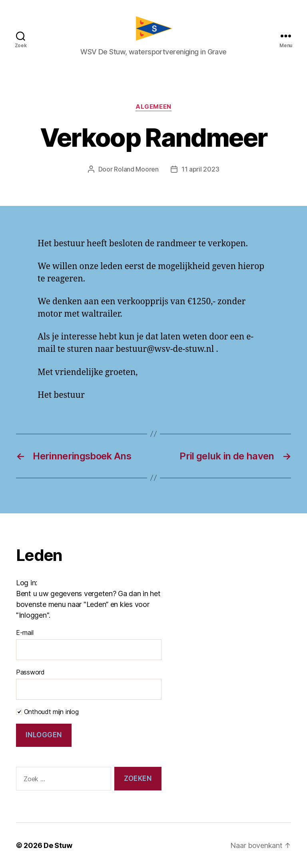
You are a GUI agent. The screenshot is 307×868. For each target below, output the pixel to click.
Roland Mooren (136, 169)
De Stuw (58, 845)
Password (30, 672)
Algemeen (153, 107)
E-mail (25, 633)
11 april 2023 (200, 169)
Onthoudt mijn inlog (47, 712)
